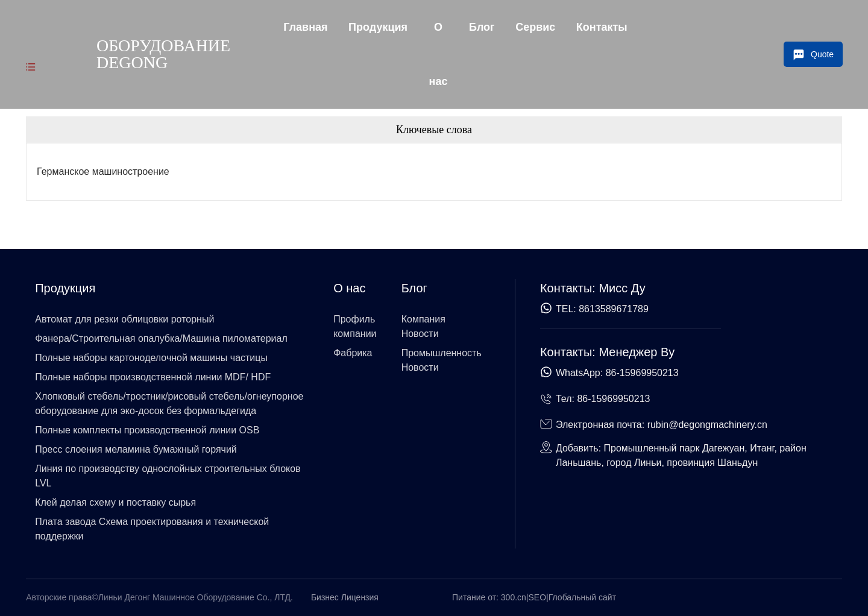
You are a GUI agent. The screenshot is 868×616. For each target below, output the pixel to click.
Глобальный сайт (582, 597)
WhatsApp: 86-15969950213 (617, 373)
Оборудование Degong (163, 54)
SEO (538, 597)
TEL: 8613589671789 (602, 309)
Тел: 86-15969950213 (603, 399)
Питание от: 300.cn (489, 597)
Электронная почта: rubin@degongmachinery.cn (662, 425)
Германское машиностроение (103, 171)
